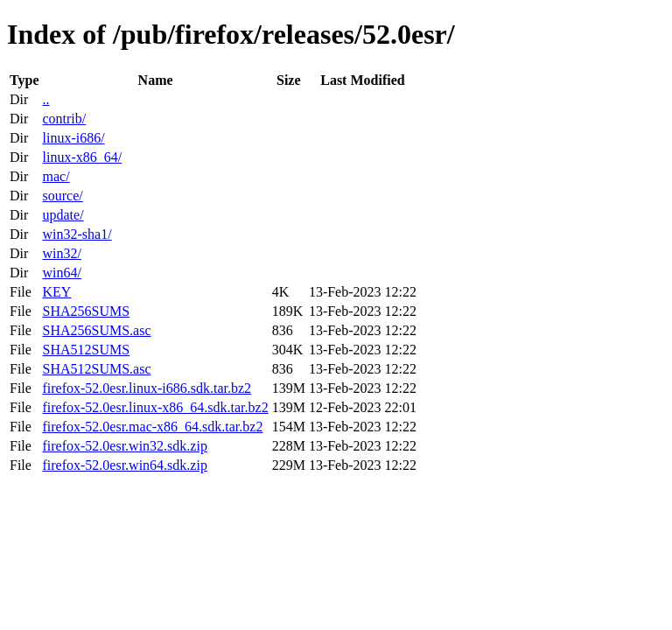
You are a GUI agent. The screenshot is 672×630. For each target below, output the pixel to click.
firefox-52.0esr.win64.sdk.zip (124, 465)
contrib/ (64, 119)
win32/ (61, 253)
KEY (56, 292)
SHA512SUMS (86, 350)
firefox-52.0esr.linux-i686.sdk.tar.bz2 (147, 388)
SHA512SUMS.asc (96, 369)
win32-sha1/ (77, 234)
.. (45, 99)
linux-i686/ (73, 138)
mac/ (56, 176)
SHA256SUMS (86, 311)
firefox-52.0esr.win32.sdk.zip (124, 446)
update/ (63, 215)
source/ (62, 196)
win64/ (61, 273)
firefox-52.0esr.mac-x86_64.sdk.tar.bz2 (152, 427)
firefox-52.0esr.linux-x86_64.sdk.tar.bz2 (155, 407)
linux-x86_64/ (82, 157)
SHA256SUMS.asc (96, 330)
